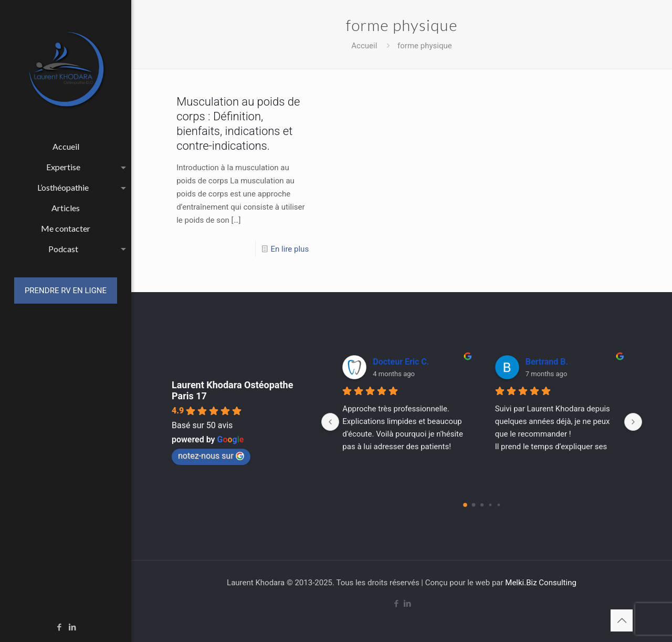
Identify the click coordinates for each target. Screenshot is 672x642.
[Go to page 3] (490, 505)
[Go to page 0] (465, 505)
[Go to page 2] (482, 505)
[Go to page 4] (498, 505)
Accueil (364, 46)
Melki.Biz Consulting (541, 583)
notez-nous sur (211, 456)
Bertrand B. (547, 362)
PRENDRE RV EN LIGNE (66, 291)
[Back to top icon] (622, 620)
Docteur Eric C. (401, 362)
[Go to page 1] (473, 505)
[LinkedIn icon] (73, 627)
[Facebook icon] (60, 627)
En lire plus (290, 249)
